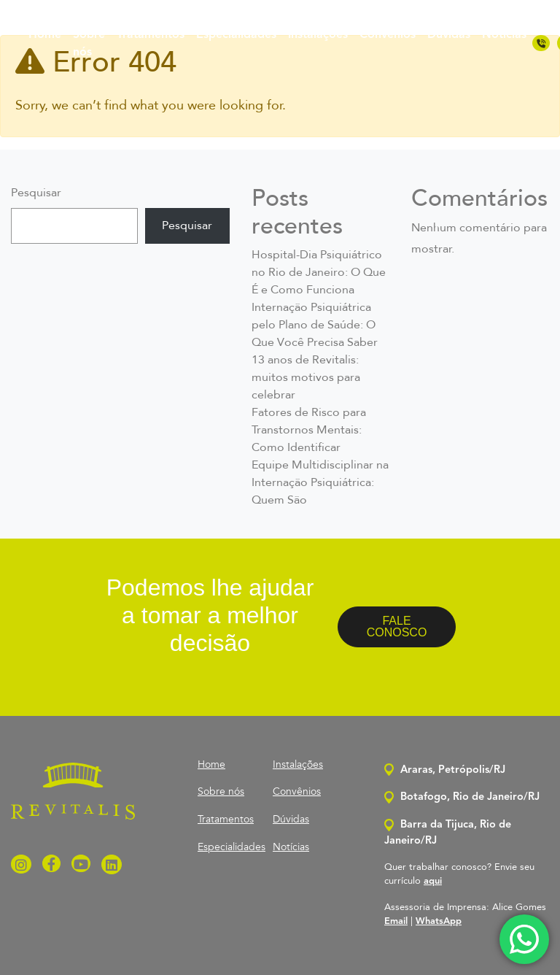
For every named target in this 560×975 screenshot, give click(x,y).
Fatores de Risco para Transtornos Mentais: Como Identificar (309, 431)
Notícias (504, 35)
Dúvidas (449, 35)
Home (45, 35)
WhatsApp (439, 921)
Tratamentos (151, 35)
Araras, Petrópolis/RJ (445, 770)
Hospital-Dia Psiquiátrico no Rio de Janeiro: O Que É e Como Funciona (319, 273)
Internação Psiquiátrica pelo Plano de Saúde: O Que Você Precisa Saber (315, 325)
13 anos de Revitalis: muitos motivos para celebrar (306, 378)
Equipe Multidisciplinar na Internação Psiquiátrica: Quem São (320, 483)
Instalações (318, 35)
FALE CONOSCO (397, 627)
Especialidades (236, 35)
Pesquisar (36, 193)
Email (396, 921)
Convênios (388, 35)
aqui (433, 881)
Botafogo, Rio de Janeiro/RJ (462, 797)
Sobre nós (89, 44)
